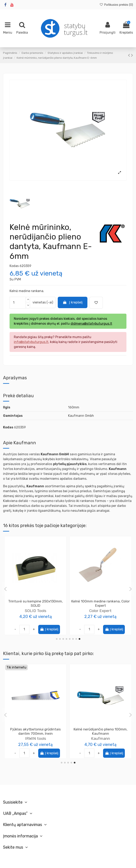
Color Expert (36, 611)
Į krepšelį (73, 302)
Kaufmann (101, 738)
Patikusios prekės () (116, 5)
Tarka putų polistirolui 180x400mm (100, 601)
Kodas (14, 266)
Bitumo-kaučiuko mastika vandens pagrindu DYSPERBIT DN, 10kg (36, 731)
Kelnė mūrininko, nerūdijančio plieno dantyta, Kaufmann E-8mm (100, 731)
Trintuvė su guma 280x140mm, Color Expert (35, 603)
